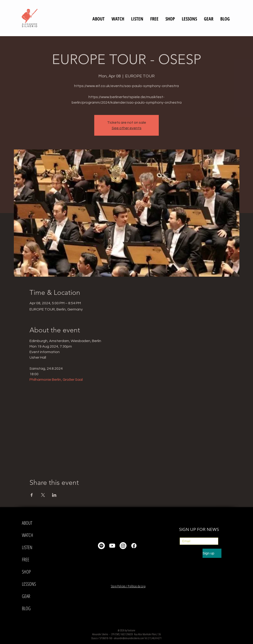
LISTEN (27, 547)
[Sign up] (212, 553)
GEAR (26, 596)
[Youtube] (112, 546)
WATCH (28, 535)
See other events (127, 128)
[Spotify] (101, 546)
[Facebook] (134, 546)
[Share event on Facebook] (32, 495)
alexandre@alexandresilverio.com (129, 638)
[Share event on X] (43, 495)
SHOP (26, 572)
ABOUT (27, 523)
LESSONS (29, 584)
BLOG (26, 608)
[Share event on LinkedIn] (54, 495)
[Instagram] (123, 546)
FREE (26, 559)
